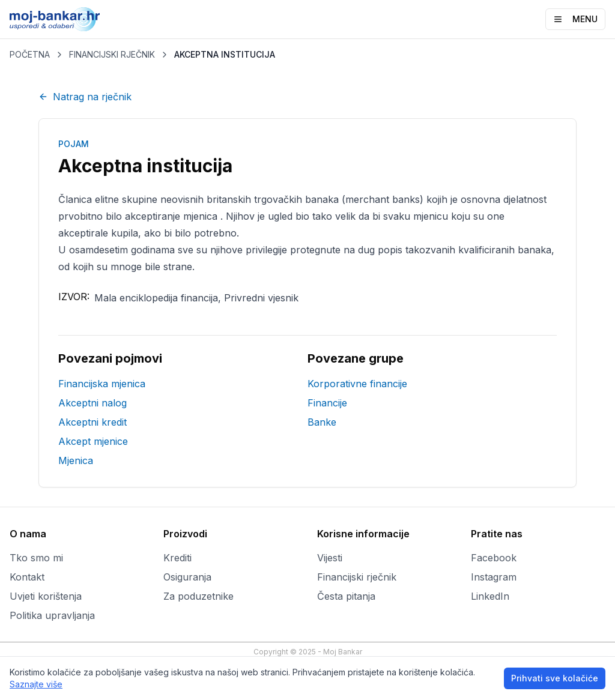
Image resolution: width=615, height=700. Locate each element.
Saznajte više (36, 684)
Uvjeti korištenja (46, 596)
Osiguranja (187, 577)
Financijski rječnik (357, 577)
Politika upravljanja (52, 615)
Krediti (177, 558)
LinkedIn (490, 596)
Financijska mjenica (102, 384)
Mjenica (76, 460)
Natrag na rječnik (85, 97)
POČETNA (30, 54)
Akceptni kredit (92, 422)
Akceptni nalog (92, 403)
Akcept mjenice (93, 441)
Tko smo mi (36, 558)
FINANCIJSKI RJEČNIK (112, 54)
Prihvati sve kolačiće (555, 678)
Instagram (494, 577)
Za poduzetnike (198, 596)
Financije (327, 403)
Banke (322, 422)
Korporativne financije (357, 384)
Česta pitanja (346, 596)
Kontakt (27, 577)
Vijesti (330, 558)
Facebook (494, 558)
